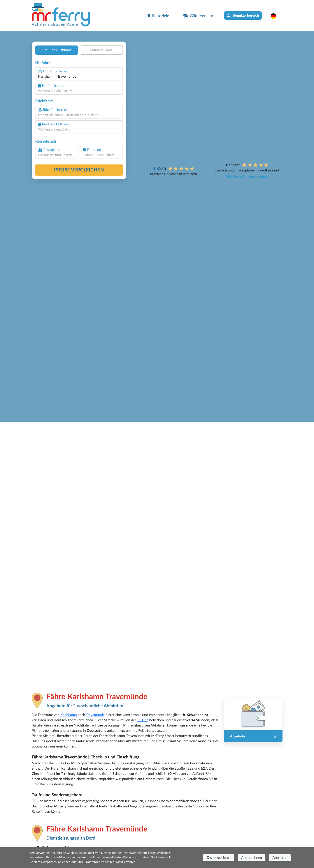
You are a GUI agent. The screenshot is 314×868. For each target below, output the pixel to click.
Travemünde (95, 715)
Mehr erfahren (126, 862)
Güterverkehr (198, 16)
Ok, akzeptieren (219, 858)
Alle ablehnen (252, 858)
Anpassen (280, 858)
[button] (276, 16)
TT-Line (143, 720)
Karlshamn (69, 715)
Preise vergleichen (79, 170)
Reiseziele (158, 16)
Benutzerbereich (243, 15)
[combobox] (79, 77)
